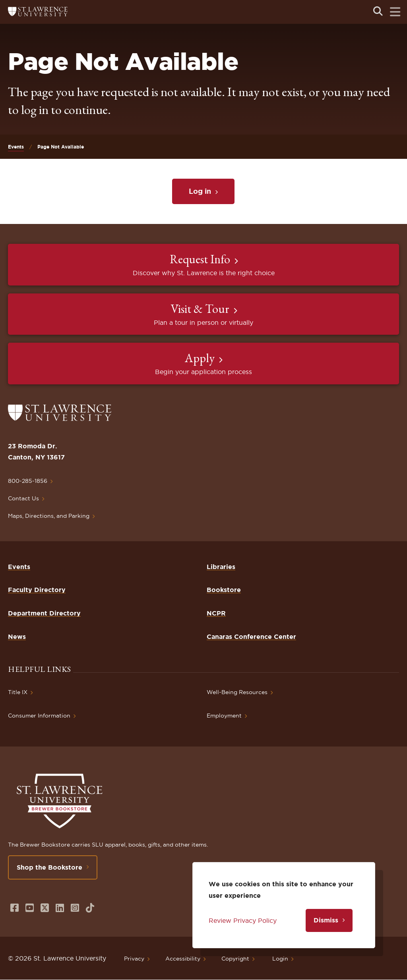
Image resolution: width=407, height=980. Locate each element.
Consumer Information (39, 716)
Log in (200, 191)
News (17, 637)
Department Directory (44, 613)
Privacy (134, 959)
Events (16, 147)
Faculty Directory (37, 590)
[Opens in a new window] (15, 908)
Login (280, 959)
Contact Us (23, 498)
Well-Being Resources (237, 692)
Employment (224, 716)
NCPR (216, 613)
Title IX (18, 692)
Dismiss (326, 920)
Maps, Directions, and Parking (49, 516)
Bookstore (224, 590)
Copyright (235, 959)
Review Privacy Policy (243, 920)
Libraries (221, 567)
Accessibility (183, 959)
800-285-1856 (28, 481)
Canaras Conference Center (251, 637)
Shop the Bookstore (49, 867)
